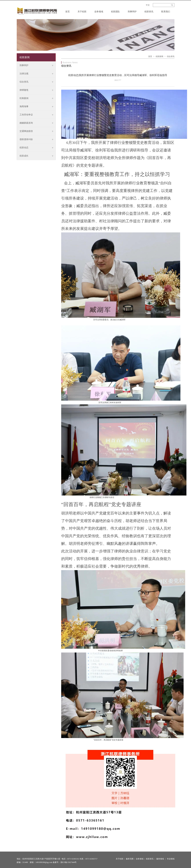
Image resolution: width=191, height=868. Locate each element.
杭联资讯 (149, 12)
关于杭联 (82, 12)
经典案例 (24, 98)
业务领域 (99, 12)
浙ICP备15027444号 (69, 862)
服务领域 (160, 859)
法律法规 (24, 74)
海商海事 (24, 106)
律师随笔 (24, 90)
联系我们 (166, 12)
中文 (148, 5)
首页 (68, 12)
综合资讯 (24, 82)
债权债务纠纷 (26, 139)
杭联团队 (115, 12)
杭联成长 (24, 156)
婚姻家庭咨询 (26, 123)
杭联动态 (24, 148)
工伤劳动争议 (26, 115)
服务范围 (130, 859)
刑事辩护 (132, 12)
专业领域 (171, 859)
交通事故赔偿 (26, 131)
